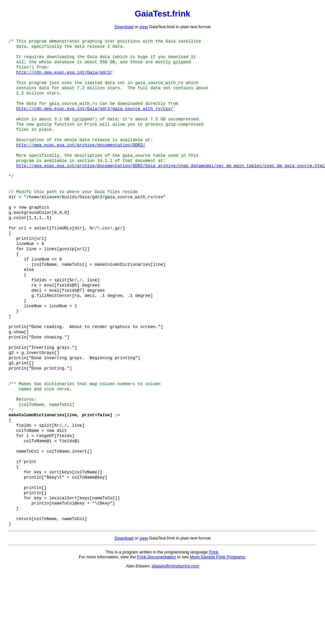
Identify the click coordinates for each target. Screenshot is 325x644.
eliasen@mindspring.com (175, 628)
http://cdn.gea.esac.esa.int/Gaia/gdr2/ (64, 77)
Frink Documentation (156, 619)
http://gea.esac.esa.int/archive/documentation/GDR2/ (81, 159)
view (144, 27)
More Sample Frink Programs (218, 619)
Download (124, 27)
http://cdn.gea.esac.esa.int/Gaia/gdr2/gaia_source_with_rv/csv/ (95, 118)
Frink (214, 614)
